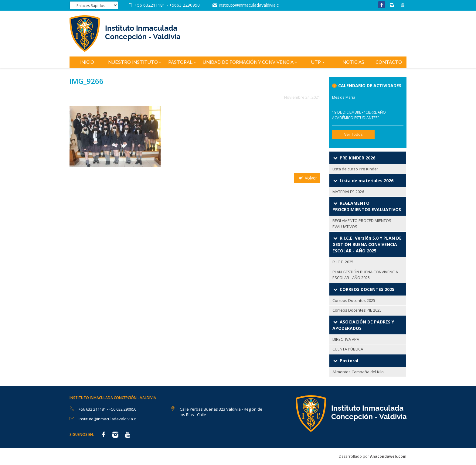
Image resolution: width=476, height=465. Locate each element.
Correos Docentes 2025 (354, 300)
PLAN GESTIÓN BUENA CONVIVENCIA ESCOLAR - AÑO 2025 (365, 275)
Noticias (353, 62)
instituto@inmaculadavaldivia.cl (249, 5)
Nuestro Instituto (133, 62)
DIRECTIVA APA (346, 339)
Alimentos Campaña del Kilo (358, 372)
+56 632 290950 (123, 409)
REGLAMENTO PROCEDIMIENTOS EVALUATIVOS (362, 224)
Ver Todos (353, 134)
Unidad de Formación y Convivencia (248, 62)
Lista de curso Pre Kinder (355, 169)
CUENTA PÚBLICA (348, 349)
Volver (307, 178)
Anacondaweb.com (388, 456)
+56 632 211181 (93, 409)
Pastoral (180, 62)
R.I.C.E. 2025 (343, 262)
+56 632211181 (150, 5)
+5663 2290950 (184, 5)
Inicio (87, 62)
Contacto (389, 62)
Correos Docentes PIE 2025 (357, 310)
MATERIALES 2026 (348, 192)
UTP (316, 62)
